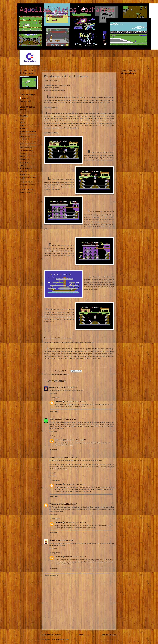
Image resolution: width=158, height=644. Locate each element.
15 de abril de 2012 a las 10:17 (67, 387)
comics (22, 125)
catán (21, 120)
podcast (22, 154)
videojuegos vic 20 (26, 189)
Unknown (58, 402)
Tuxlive (52, 419)
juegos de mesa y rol (26, 142)
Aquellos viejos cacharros (67, 10)
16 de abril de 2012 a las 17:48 (75, 402)
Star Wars (23, 162)
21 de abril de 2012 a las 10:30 (75, 557)
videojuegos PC (25, 182)
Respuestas (56, 398)
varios (22, 171)
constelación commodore (28, 131)
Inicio (82, 635)
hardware (23, 139)
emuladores (23, 136)
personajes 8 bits (25, 151)
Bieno (52, 540)
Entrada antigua (109, 635)
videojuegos (24, 174)
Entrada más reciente (51, 635)
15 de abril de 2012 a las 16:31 (65, 419)
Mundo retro (24, 145)
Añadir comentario (51, 575)
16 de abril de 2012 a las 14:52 (67, 457)
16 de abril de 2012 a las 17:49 (75, 440)
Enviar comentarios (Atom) (60, 639)
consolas (23, 128)
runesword (23, 160)
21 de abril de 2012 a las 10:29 (75, 523)
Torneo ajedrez (25, 168)
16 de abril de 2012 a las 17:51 (75, 484)
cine (21, 122)
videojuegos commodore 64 (60, 374)
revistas (22, 157)
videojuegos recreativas (27, 185)
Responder (53, 393)
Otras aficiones (25, 148)
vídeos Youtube (25, 192)
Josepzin (53, 387)
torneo (22, 165)
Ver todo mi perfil (25, 101)
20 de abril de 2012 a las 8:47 (64, 540)
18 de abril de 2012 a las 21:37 (67, 504)
